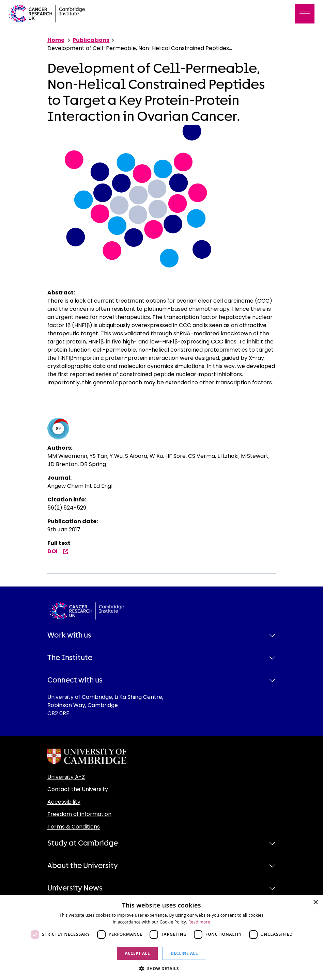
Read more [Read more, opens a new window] (199, 922)
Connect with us (75, 680)
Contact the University (78, 789)
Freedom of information (79, 814)
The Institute (70, 658)
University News (75, 888)
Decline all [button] (184, 953)
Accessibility (64, 802)
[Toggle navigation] (305, 14)
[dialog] (161, 938)
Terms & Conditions (74, 827)
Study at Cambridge (83, 843)
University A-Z (66, 777)
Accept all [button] (137, 953)
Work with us (69, 635)
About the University (83, 866)
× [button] (315, 903)
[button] (161, 968)
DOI (58, 551)
